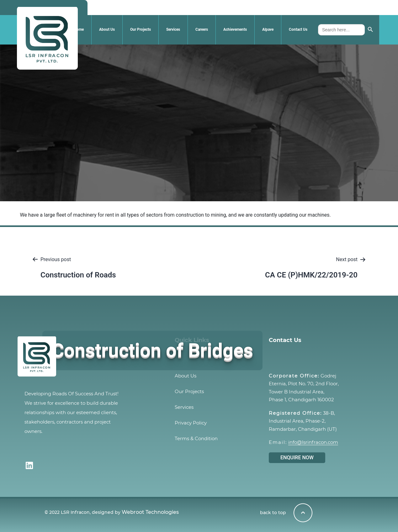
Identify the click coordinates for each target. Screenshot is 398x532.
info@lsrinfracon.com (313, 442)
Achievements (235, 29)
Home (79, 29)
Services (173, 29)
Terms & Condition (196, 438)
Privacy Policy (191, 423)
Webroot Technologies (150, 512)
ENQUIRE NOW (297, 458)
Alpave (268, 29)
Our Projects (141, 29)
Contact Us (298, 29)
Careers (202, 29)
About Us (107, 29)
